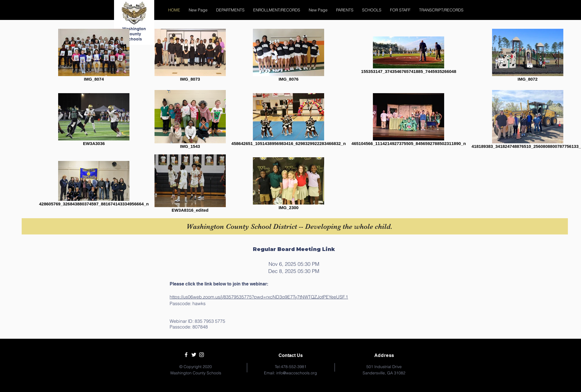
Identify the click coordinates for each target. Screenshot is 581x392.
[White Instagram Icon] (202, 355)
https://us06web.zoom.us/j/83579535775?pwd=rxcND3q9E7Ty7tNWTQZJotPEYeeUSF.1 (259, 297)
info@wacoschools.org (297, 373)
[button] (230, 10)
